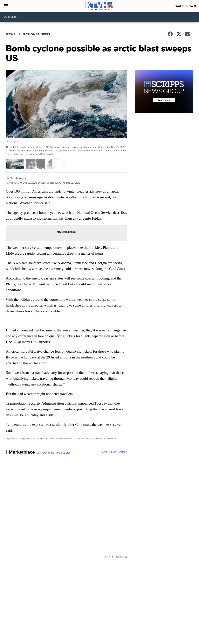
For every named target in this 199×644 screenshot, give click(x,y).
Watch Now (186, 6)
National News (37, 34)
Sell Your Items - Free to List (53, 453)
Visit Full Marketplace (114, 452)
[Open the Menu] (6, 6)
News (11, 34)
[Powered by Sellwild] (121, 557)
